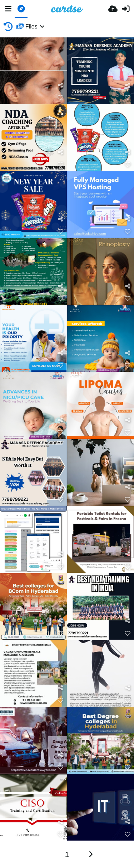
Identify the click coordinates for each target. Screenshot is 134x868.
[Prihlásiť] (126, 9)
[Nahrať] (113, 9)
